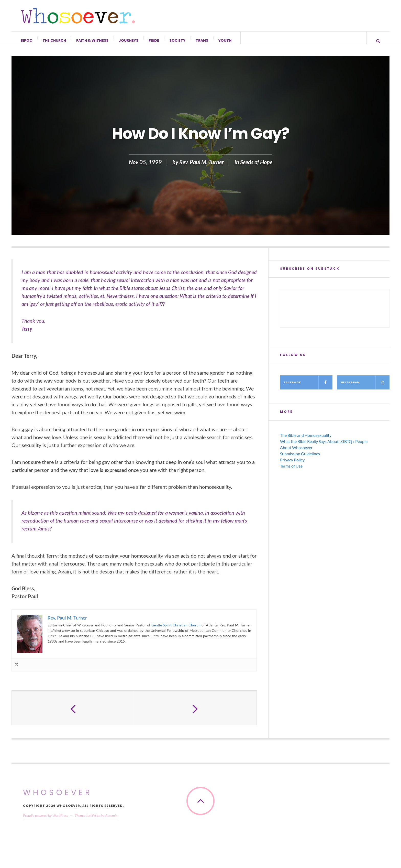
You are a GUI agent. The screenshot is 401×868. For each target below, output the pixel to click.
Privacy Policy (292, 465)
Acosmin (111, 821)
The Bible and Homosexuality (306, 440)
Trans (202, 40)
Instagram (365, 388)
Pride (154, 40)
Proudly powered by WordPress (45, 821)
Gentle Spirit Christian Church (176, 630)
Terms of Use (291, 471)
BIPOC (27, 40)
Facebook (308, 388)
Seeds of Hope (256, 167)
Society (178, 40)
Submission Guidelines (300, 459)
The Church (54, 40)
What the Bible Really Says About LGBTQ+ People (324, 446)
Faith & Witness (93, 40)
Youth (225, 40)
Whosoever (58, 798)
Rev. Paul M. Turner (202, 167)
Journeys (129, 40)
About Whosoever (296, 453)
